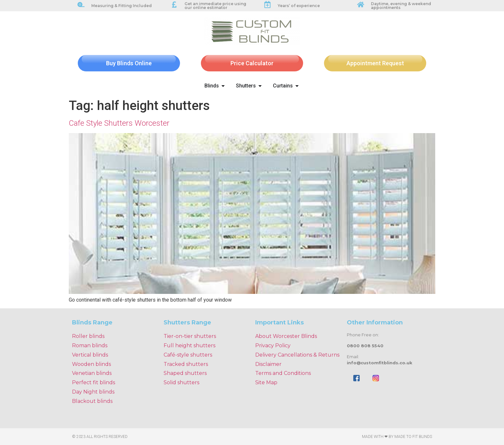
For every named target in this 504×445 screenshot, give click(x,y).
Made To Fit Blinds (413, 437)
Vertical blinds (90, 355)
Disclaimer (268, 364)
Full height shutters (189, 345)
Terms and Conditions (283, 373)
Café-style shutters (188, 355)
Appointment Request (375, 63)
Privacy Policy (273, 345)
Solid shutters (181, 382)
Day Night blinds (93, 392)
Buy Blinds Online (129, 63)
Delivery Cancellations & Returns (297, 355)
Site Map (266, 382)
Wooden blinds (91, 364)
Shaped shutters (185, 373)
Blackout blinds (92, 401)
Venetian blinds (92, 373)
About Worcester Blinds (286, 336)
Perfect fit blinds (94, 382)
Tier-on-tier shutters (190, 336)
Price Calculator (252, 63)
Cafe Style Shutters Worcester (119, 123)
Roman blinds (90, 345)
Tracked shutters (186, 364)
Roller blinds (88, 336)
